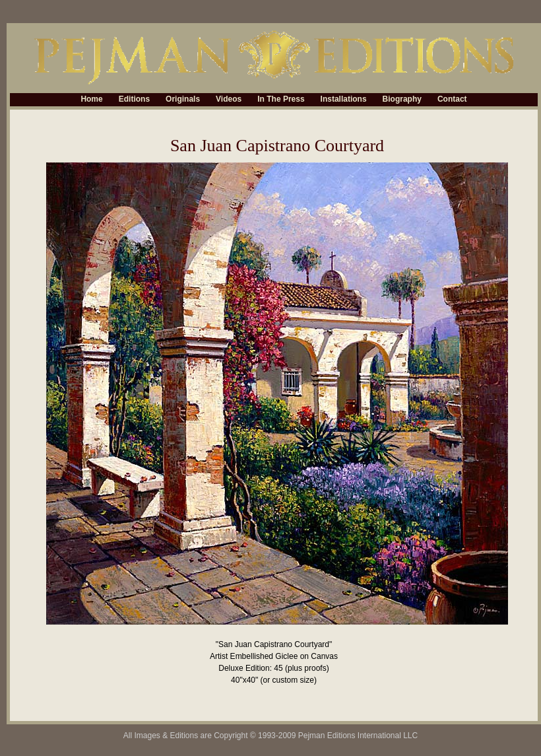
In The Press (281, 100)
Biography (402, 100)
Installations (344, 100)
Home (91, 100)
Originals (183, 100)
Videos (229, 100)
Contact (452, 100)
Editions (134, 100)
